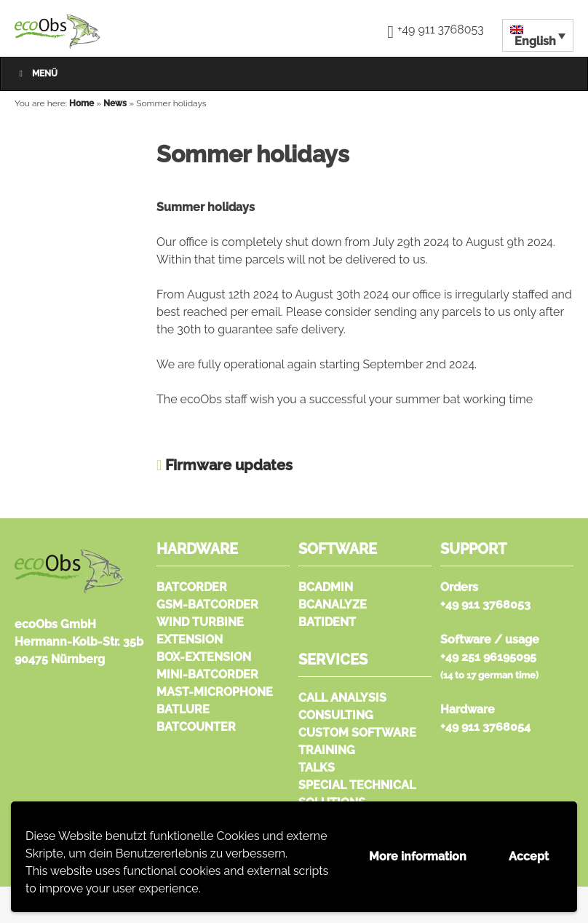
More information (418, 856)
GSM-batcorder (207, 605)
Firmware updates (229, 465)
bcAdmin (326, 587)
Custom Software (357, 733)
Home (82, 103)
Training (327, 750)
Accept (529, 856)
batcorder (192, 587)
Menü (36, 74)
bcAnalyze (333, 605)
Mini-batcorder (207, 674)
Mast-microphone (215, 692)
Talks (317, 768)
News (115, 103)
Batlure (183, 709)
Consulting (336, 715)
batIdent (327, 622)
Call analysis (342, 698)
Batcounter (196, 727)
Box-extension (204, 657)
